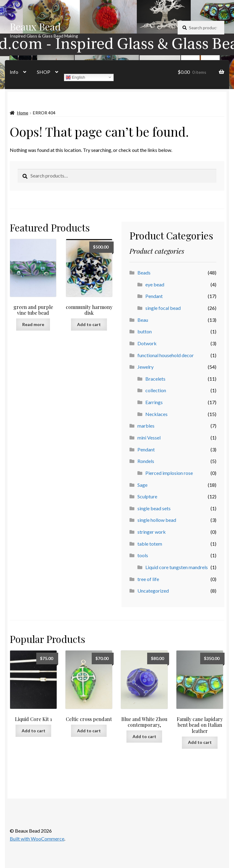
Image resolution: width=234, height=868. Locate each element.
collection (156, 390)
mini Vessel (149, 438)
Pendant (154, 296)
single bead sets (154, 508)
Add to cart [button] (89, 324)
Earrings (154, 402)
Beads (144, 273)
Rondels (146, 461)
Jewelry (145, 367)
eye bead (155, 284)
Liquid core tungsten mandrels (177, 567)
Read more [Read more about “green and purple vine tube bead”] (33, 324)
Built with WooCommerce (37, 839)
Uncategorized (153, 591)
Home (23, 113)
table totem (150, 544)
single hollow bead (157, 520)
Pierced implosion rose (169, 473)
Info (14, 72)
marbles (146, 426)
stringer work (152, 532)
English (75, 77)
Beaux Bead (35, 26)
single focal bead (163, 308)
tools (143, 555)
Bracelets (155, 379)
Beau (143, 320)
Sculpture (147, 496)
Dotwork (147, 343)
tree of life (148, 579)
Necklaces (156, 414)
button (145, 331)
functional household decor (166, 355)
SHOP (44, 72)
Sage (142, 485)
